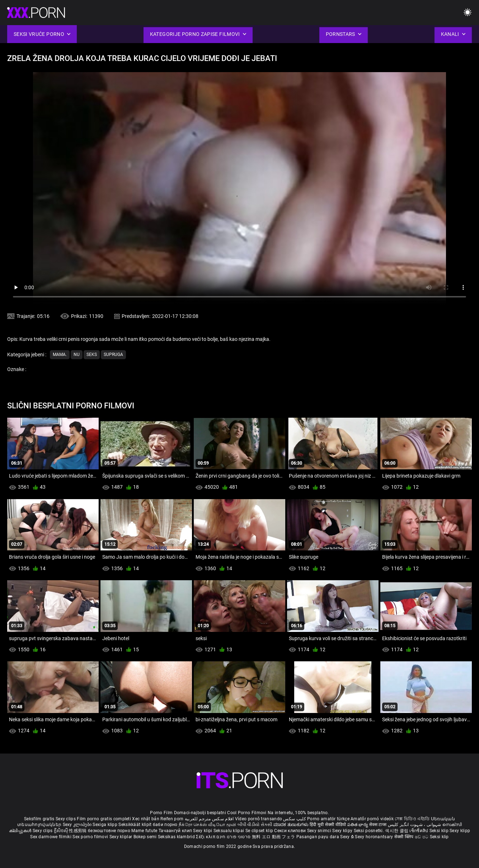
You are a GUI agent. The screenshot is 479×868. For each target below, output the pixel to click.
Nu (77, 355)
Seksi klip (440, 831)
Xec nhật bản (146, 819)
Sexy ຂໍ (347, 837)
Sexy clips (66, 819)
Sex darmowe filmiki (51, 837)
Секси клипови (290, 831)
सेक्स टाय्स (378, 825)
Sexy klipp (460, 831)
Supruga (113, 355)
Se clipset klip (260, 831)
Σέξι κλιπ (206, 837)
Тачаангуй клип (176, 831)
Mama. (60, 355)
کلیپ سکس (294, 819)
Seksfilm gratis (39, 819)
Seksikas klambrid (177, 837)
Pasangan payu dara (318, 837)
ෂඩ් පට (422, 837)
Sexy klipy (343, 831)
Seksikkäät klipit (135, 825)
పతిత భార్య (358, 825)
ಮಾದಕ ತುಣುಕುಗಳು (292, 825)
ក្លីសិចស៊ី (62, 831)
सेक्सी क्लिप (405, 837)
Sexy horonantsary (374, 837)
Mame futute (144, 831)
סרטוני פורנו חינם (233, 837)
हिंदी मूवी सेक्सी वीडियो (328, 825)
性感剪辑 (78, 831)
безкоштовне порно (109, 831)
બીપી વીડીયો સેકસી (255, 825)
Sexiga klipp (105, 825)
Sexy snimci (320, 831)
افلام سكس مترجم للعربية (209, 819)
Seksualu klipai (229, 831)
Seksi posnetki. (370, 831)
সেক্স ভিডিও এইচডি (412, 819)
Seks (92, 355)
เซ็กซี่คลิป (419, 831)
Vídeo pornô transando (259, 819)
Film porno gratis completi (104, 819)
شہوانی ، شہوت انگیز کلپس (415, 825)
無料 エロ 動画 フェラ (274, 837)
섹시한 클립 (397, 831)
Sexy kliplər (121, 837)
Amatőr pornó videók (372, 819)
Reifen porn (172, 819)
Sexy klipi (203, 831)
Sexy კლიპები (78, 825)
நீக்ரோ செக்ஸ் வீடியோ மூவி (207, 825)
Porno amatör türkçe (328, 819)
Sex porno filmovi (90, 837)
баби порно (165, 825)
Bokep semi (145, 837)
